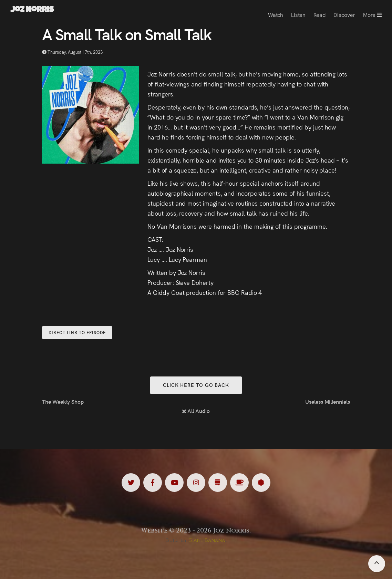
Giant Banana (207, 540)
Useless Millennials (328, 401)
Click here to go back (196, 385)
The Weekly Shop (63, 401)
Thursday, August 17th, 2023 (72, 52)
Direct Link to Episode (77, 332)
